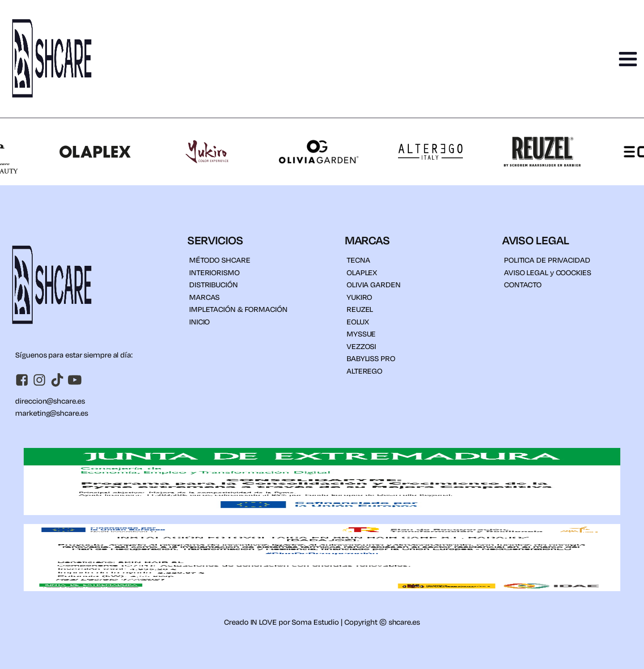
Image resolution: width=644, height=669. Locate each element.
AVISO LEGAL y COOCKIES (548, 272)
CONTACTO (523, 284)
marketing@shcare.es (51, 413)
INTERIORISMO (214, 272)
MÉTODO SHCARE (220, 260)
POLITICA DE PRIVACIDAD (547, 260)
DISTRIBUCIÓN (214, 284)
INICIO (199, 322)
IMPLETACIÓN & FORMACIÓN (238, 309)
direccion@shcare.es (50, 401)
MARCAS (204, 297)
